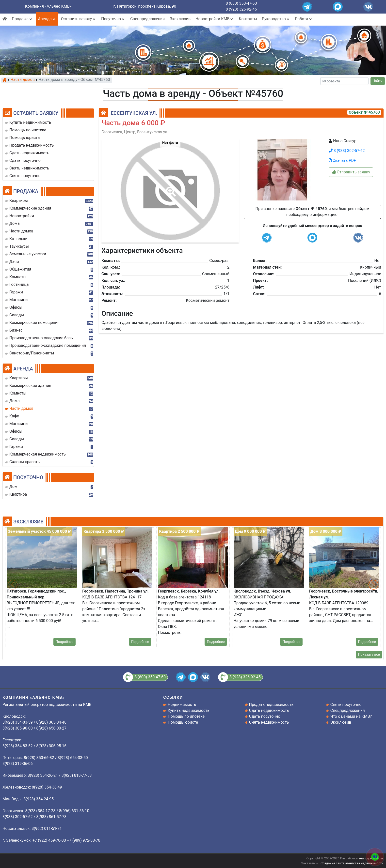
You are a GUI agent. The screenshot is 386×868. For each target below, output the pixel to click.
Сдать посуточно (265, 716)
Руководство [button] (276, 19)
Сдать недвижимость (269, 710)
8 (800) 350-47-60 (241, 3)
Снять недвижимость (269, 722)
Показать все (369, 655)
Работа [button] (304, 19)
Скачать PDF (342, 160)
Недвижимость (182, 705)
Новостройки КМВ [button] (215, 19)
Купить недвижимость (188, 710)
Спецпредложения (147, 19)
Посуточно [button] (113, 19)
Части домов (23, 80)
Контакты (248, 19)
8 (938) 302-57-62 (347, 151)
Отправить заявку (351, 172)
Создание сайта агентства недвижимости (352, 863)
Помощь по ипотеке (186, 716)
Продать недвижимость (271, 705)
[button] (170, 188)
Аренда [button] (47, 19)
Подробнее (64, 642)
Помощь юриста (183, 722)
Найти (378, 81)
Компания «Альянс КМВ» (48, 6)
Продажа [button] (22, 19)
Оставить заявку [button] (79, 19)
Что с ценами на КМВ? (351, 716)
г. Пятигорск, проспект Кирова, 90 (145, 6)
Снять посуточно (346, 705)
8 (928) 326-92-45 (241, 9)
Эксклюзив (180, 19)
